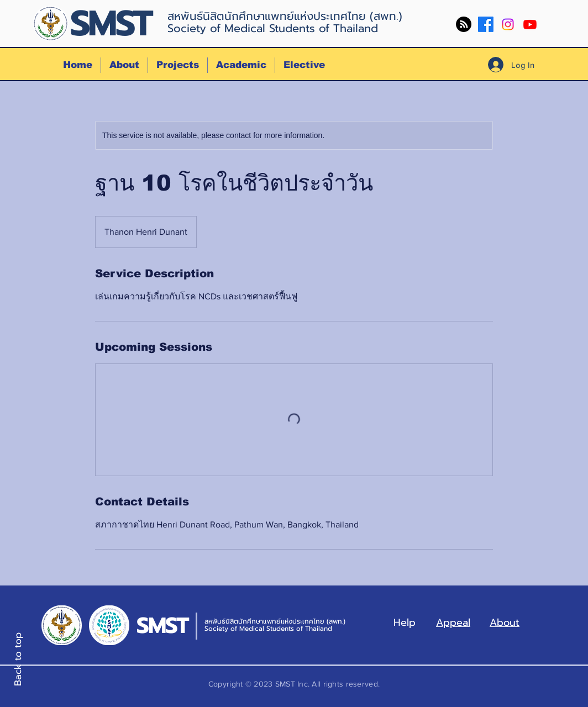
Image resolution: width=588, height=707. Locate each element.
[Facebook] (486, 24)
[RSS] (464, 24)
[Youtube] (530, 24)
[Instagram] (508, 24)
